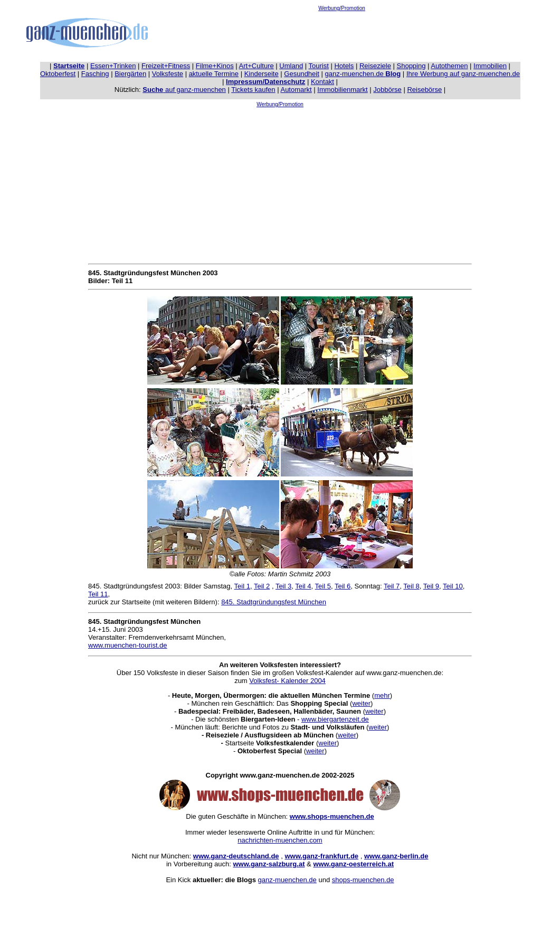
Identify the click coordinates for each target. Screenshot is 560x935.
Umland (291, 66)
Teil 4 (303, 586)
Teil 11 (98, 594)
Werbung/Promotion (342, 8)
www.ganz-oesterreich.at (353, 864)
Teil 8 (411, 586)
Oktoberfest (58, 74)
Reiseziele (375, 66)
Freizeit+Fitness (166, 66)
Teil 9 (431, 586)
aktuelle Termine (214, 74)
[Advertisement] (342, 35)
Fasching (95, 74)
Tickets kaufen (253, 90)
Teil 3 (283, 586)
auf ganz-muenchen (184, 90)
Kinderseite (262, 74)
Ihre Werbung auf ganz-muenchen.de (463, 74)
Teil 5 (323, 586)
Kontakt (322, 82)
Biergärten (130, 74)
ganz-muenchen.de (363, 74)
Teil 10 (453, 586)
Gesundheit (302, 74)
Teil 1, (243, 586)
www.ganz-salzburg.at (269, 864)
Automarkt (296, 90)
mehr (382, 695)
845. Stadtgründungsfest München (274, 602)
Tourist (319, 66)
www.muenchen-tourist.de (128, 645)
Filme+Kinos (215, 66)
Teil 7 (392, 586)
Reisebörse (424, 90)
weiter (361, 703)
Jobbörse (387, 90)
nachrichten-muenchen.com (280, 840)
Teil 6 (343, 586)
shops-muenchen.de (363, 880)
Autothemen (449, 66)
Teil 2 (262, 586)
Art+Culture (257, 66)
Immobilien (490, 66)
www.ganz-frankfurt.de (321, 856)
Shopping (411, 66)
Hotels (344, 66)
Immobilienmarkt (342, 90)
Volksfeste (168, 74)
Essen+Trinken (113, 66)
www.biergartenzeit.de (335, 719)
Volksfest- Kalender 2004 (287, 681)
